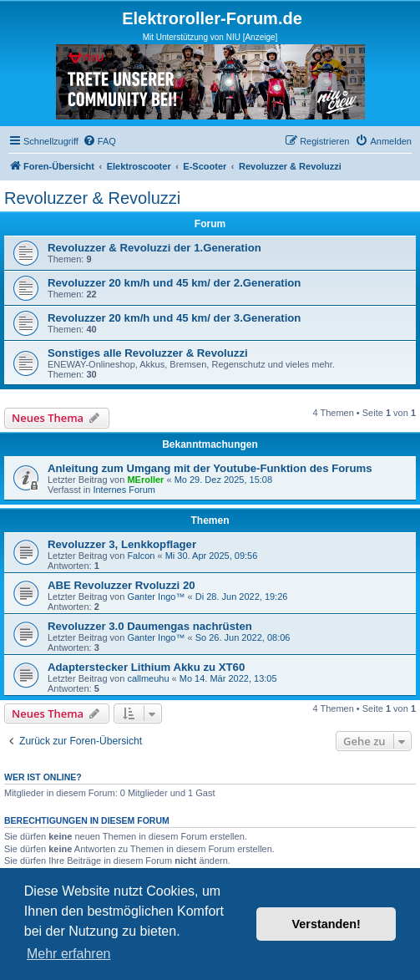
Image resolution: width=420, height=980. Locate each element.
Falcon (141, 556)
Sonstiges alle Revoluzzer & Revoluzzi (148, 353)
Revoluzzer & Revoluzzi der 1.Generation (154, 248)
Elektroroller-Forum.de (212, 18)
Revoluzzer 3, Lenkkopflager (122, 544)
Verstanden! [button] (326, 924)
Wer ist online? (43, 777)
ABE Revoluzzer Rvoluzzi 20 (121, 585)
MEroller (145, 480)
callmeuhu (148, 678)
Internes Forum (124, 490)
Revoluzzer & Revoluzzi (92, 198)
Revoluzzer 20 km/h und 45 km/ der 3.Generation (174, 318)
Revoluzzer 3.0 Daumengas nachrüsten (150, 626)
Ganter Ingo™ (156, 597)
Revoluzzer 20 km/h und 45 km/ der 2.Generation (174, 283)
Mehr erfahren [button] (69, 954)
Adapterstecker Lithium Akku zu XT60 (146, 667)
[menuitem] (99, 141)
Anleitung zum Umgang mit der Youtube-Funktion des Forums (210, 468)
